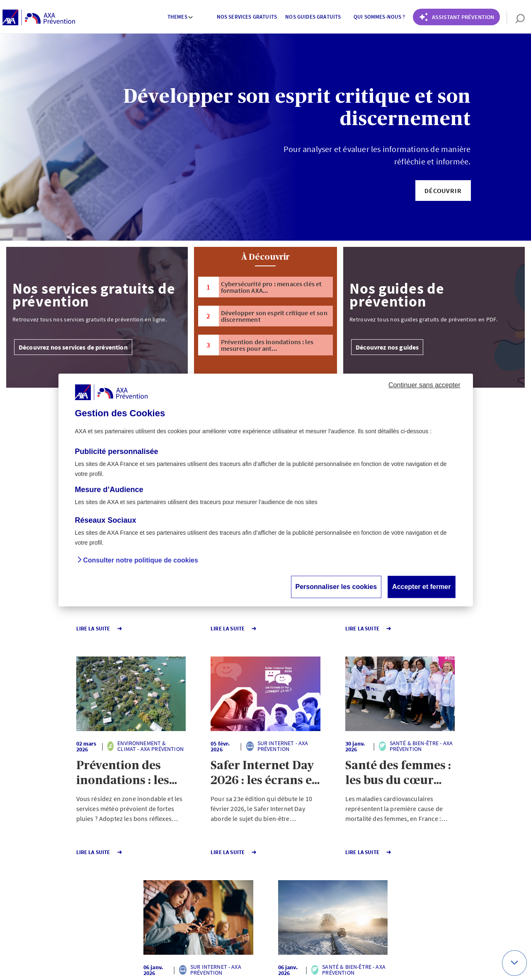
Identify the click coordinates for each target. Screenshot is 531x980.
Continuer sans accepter (424, 385)
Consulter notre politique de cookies (141, 560)
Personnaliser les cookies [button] (336, 587)
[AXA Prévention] (39, 18)
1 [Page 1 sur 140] (219, 880)
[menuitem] (180, 18)
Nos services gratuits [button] (247, 17)
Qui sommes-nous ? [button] (379, 17)
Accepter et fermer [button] (421, 587)
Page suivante (293, 880)
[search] (516, 18)
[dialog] (266, 490)
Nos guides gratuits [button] (313, 17)
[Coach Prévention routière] (456, 17)
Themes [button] (181, 17)
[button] (443, 191)
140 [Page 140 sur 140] (249, 880)
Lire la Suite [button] (43, 629)
